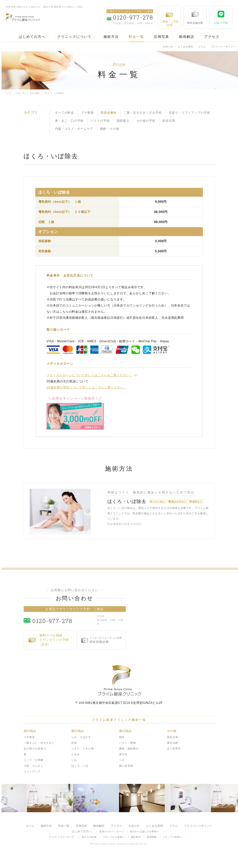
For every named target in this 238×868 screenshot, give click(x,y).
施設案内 (136, 849)
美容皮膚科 (38, 93)
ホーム (9, 93)
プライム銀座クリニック (119, 692)
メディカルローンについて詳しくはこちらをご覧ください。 (90, 375)
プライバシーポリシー (223, 47)
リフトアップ (32, 784)
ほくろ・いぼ (80, 778)
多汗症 (123, 766)
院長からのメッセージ (112, 844)
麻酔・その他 (110, 129)
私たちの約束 (89, 849)
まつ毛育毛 (174, 761)
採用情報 (152, 849)
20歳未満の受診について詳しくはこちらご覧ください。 (87, 387)
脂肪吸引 (123, 121)
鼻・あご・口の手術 (69, 121)
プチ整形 (87, 113)
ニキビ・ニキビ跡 (83, 761)
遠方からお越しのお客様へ (145, 844)
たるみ (76, 766)
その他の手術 (146, 121)
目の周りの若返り (35, 761)
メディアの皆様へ (173, 849)
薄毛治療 (172, 755)
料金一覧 (136, 37)
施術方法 (111, 37)
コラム (202, 47)
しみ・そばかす (81, 749)
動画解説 (187, 37)
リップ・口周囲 (33, 772)
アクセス (212, 37)
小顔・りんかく (33, 778)
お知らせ (168, 47)
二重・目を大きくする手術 (143, 113)
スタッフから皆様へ (114, 849)
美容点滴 (169, 121)
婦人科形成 (126, 778)
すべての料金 (65, 113)
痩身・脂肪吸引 (129, 761)
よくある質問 (186, 47)
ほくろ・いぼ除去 (121, 507)
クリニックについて (74, 37)
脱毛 (122, 749)
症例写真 (161, 37)
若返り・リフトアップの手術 (189, 113)
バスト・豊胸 (127, 755)
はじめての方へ (32, 37)
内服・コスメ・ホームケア (74, 129)
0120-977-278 (64, 632)
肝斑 (74, 755)
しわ (74, 772)
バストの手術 (100, 121)
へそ (122, 772)
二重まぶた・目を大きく (39, 755)
